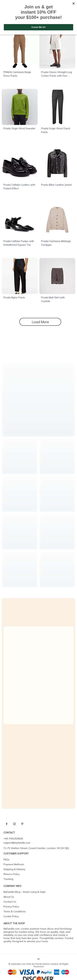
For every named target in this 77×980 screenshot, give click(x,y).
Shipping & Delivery (14, 869)
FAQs (6, 859)
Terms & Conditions (15, 911)
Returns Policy (11, 874)
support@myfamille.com (17, 843)
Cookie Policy (11, 916)
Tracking (8, 879)
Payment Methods (14, 864)
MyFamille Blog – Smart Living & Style (24, 892)
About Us (9, 897)
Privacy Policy (11, 907)
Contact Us (10, 902)
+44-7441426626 (13, 839)
